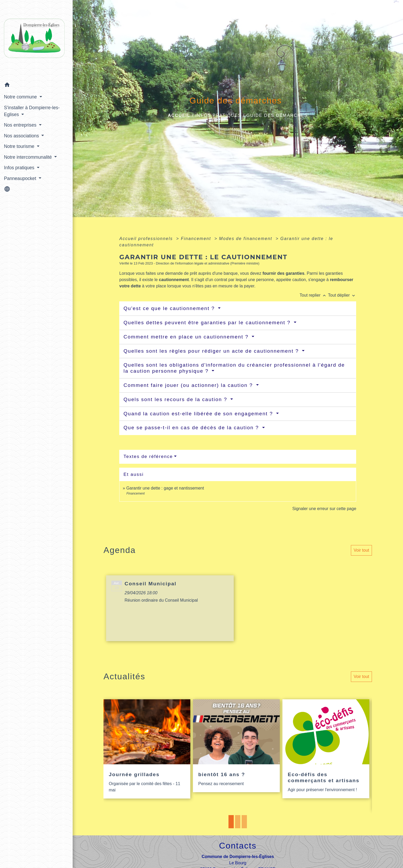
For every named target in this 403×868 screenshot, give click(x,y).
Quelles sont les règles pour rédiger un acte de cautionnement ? (212, 351)
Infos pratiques (218, 115)
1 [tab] (231, 822)
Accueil (179, 115)
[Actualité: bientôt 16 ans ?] (236, 746)
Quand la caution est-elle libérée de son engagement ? (199, 414)
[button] (36, 86)
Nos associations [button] (22, 136)
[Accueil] (36, 40)
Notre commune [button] (21, 97)
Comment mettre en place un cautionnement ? (187, 337)
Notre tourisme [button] (20, 146)
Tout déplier (342, 295)
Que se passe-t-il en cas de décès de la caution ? (192, 428)
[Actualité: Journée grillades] (147, 749)
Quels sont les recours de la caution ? (176, 399)
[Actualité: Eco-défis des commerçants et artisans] (326, 749)
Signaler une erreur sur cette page (324, 509)
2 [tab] (238, 822)
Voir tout (362, 550)
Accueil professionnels (147, 239)
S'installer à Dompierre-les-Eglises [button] (32, 111)
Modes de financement (246, 239)
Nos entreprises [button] (21, 125)
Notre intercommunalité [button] (29, 157)
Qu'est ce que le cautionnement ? (170, 308)
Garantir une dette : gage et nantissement (165, 488)
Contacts (238, 846)
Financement (197, 239)
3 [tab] (244, 822)
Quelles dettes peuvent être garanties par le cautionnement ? (208, 323)
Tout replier (314, 295)
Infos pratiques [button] (20, 168)
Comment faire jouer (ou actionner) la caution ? (189, 385)
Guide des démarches (277, 115)
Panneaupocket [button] (21, 178)
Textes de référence (148, 457)
